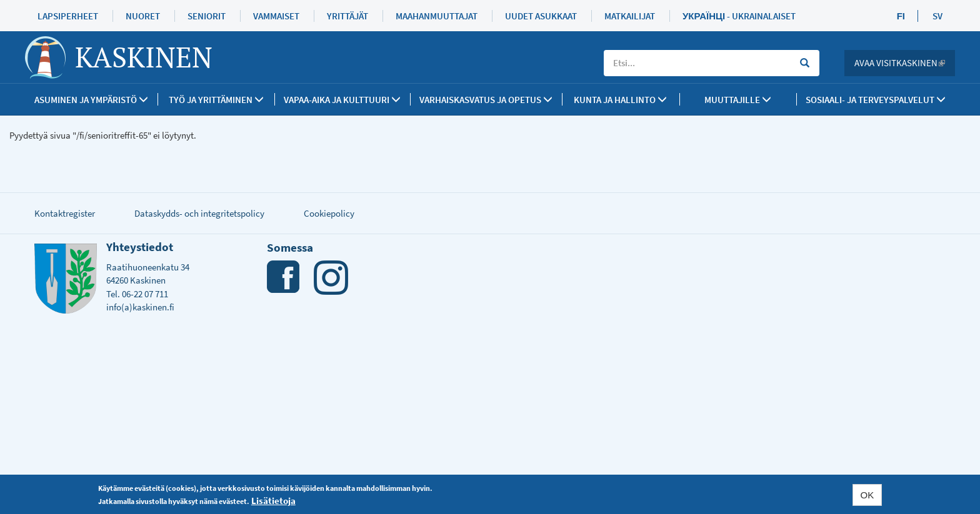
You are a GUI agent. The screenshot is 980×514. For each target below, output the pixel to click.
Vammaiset (276, 16)
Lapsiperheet (68, 16)
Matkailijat (630, 16)
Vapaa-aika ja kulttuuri (342, 100)
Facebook (284, 278)
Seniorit (207, 16)
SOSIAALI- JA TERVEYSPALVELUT (876, 100)
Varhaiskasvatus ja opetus (486, 100)
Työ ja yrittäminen (216, 100)
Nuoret (143, 16)
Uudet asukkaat (541, 16)
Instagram (331, 278)
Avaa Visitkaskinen (905, 63)
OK (867, 495)
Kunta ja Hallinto (620, 100)
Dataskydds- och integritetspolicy (199, 213)
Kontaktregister (65, 213)
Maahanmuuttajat (437, 16)
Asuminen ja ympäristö (91, 100)
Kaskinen (144, 57)
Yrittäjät (347, 16)
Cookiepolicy (329, 213)
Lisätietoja (273, 501)
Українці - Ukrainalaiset (739, 16)
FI (901, 16)
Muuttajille (738, 100)
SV (937, 16)
